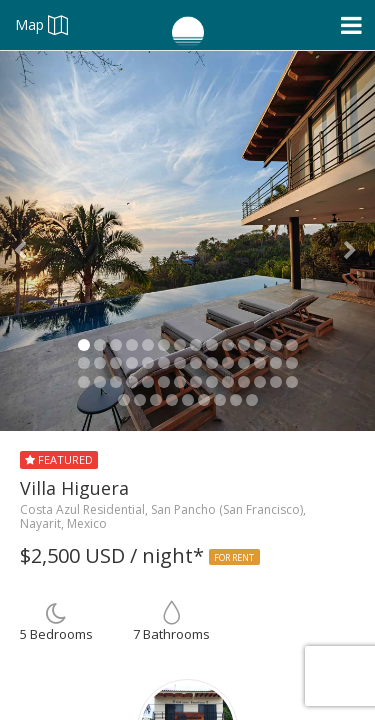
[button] (28, 241)
